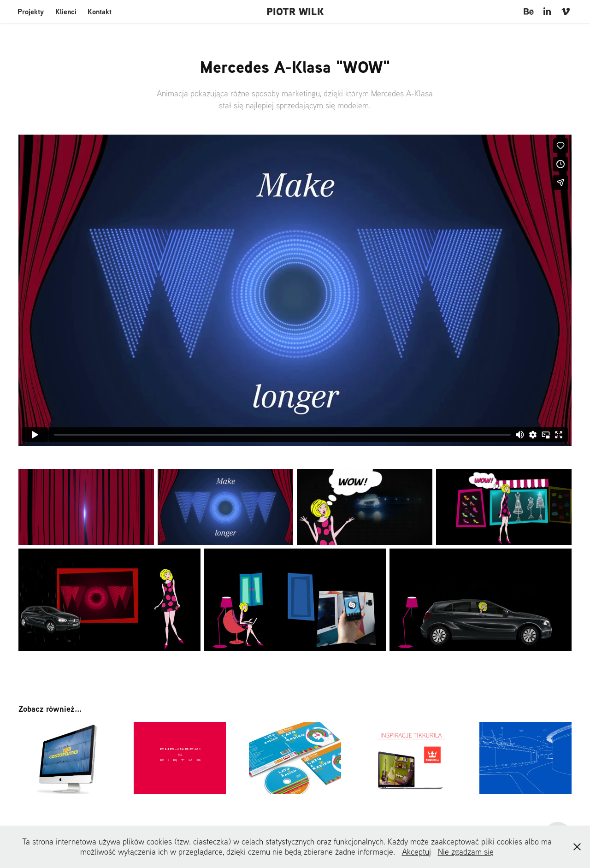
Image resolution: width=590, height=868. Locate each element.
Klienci (66, 12)
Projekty (31, 12)
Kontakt (100, 12)
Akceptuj (416, 852)
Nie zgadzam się (466, 852)
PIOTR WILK (295, 12)
